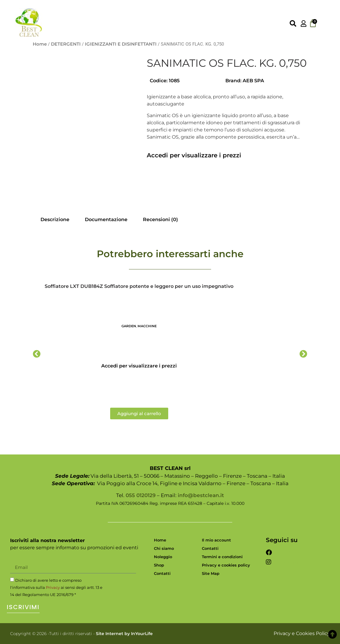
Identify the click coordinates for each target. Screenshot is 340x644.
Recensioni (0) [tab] (160, 219)
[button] (37, 354)
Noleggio (163, 557)
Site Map (211, 573)
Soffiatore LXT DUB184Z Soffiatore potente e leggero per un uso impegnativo (139, 286)
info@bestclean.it (201, 495)
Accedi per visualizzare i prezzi (194, 155)
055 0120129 (141, 495)
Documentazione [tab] (106, 219)
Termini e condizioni (222, 557)
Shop (159, 565)
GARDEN (129, 326)
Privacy (53, 587)
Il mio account (216, 540)
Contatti (162, 573)
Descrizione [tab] (55, 219)
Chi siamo (164, 548)
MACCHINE (147, 326)
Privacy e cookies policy (226, 565)
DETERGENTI (66, 44)
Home (40, 44)
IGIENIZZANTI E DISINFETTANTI (121, 44)
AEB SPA (253, 81)
